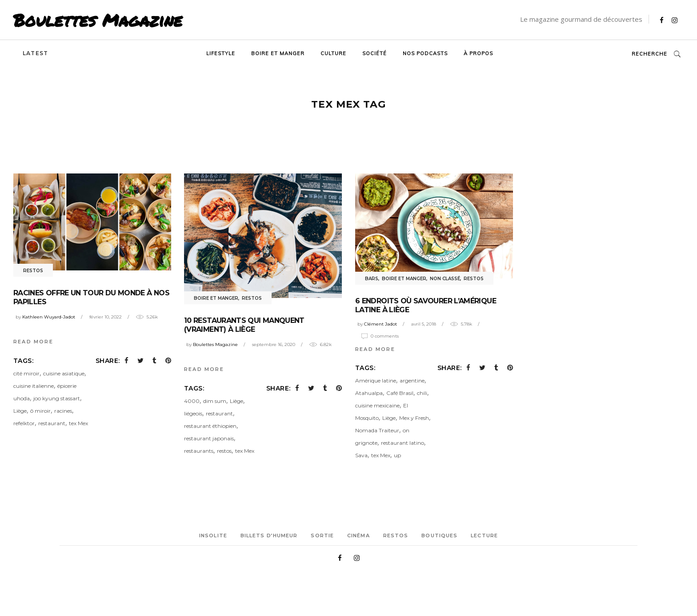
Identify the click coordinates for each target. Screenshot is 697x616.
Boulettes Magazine (98, 20)
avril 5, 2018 (424, 324)
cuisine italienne (34, 386)
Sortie (322, 535)
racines (63, 411)
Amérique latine (376, 380)
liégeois (193, 413)
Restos (33, 271)
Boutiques (439, 535)
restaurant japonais (209, 438)
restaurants (199, 451)
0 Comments (385, 336)
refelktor (24, 423)
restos (224, 451)
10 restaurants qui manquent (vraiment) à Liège (244, 325)
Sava (361, 455)
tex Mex (78, 423)
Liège (20, 411)
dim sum (215, 401)
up (397, 455)
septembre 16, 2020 (274, 344)
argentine (412, 380)
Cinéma (359, 535)
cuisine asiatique (64, 373)
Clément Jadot (381, 324)
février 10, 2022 (106, 317)
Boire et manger (216, 298)
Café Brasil (400, 393)
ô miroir (40, 411)
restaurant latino (403, 443)
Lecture (484, 535)
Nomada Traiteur (377, 430)
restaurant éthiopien (210, 426)
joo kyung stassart (57, 398)
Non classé (445, 279)
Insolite (213, 535)
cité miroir (26, 373)
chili (422, 393)
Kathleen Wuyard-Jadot (49, 317)
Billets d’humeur (269, 535)
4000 (192, 401)
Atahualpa (369, 393)
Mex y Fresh (414, 418)
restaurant (52, 423)
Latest (35, 53)
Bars (372, 279)
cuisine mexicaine (377, 405)
